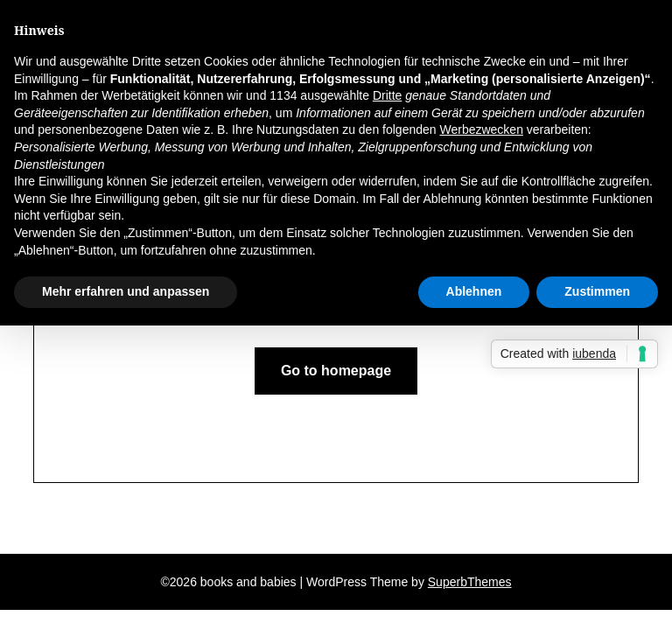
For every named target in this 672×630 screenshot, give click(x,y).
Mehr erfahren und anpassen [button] (126, 291)
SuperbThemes (470, 582)
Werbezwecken (481, 129)
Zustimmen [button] (597, 291)
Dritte (387, 95)
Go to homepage (336, 371)
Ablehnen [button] (474, 291)
